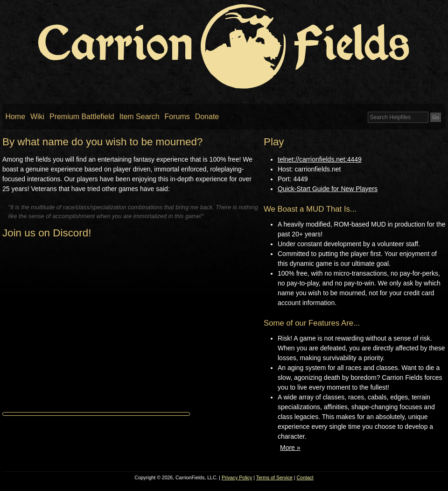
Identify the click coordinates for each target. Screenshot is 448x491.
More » (290, 448)
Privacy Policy (237, 477)
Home (15, 117)
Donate (207, 117)
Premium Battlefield (82, 117)
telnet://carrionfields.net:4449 (320, 159)
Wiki (37, 117)
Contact (305, 477)
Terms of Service (274, 477)
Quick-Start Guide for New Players (328, 189)
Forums (177, 117)
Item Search (140, 117)
